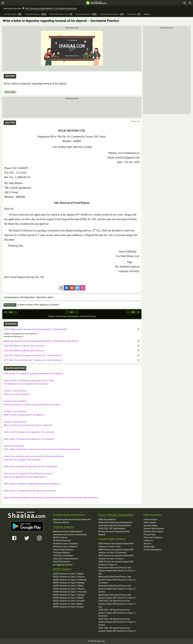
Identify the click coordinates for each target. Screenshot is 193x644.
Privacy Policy (149, 535)
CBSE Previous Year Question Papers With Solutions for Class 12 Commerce (116, 551)
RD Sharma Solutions (62, 540)
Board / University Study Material (116, 515)
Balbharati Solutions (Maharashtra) (68, 531)
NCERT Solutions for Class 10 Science (69, 601)
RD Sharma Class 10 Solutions (66, 544)
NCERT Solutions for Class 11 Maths (68, 586)
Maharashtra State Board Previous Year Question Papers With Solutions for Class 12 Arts (117, 571)
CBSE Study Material (107, 519)
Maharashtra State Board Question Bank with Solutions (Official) (72, 521)
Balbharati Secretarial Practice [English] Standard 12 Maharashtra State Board (41, 341)
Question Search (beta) (153, 531)
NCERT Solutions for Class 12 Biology (69, 583)
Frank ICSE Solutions (62, 562)
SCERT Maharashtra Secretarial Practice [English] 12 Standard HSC (35, 329)
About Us (147, 544)
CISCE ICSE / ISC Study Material (112, 528)
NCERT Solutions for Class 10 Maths (68, 598)
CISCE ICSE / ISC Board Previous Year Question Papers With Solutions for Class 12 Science (117, 622)
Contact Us (148, 540)
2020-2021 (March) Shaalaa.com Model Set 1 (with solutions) (33, 355)
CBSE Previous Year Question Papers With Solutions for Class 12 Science (116, 557)
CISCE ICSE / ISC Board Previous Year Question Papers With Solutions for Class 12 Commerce (117, 613)
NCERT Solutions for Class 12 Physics (69, 577)
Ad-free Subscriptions (153, 550)
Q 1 (72, 312)
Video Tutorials (150, 522)
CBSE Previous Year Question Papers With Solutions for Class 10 (116, 563)
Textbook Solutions (63, 527)
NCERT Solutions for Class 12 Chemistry (70, 580)
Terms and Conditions (153, 538)
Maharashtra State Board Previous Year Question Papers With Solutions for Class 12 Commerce (117, 580)
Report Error (10, 305)
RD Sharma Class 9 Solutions (65, 547)
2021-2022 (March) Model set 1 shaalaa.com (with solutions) (33, 360)
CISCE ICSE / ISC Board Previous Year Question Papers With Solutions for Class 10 (117, 629)
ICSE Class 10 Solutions (63, 556)
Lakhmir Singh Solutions (63, 550)
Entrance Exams (150, 519)
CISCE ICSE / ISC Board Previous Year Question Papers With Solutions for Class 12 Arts (117, 604)
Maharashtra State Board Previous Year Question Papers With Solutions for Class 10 (117, 596)
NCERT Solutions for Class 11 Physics (69, 589)
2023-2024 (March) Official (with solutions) (24, 351)
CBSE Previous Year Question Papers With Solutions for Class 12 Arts (116, 545)
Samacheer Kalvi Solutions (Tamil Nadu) (70, 535)
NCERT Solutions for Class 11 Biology (69, 595)
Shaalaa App (149, 547)
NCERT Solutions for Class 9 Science (69, 607)
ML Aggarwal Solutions (63, 565)
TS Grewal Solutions (62, 553)
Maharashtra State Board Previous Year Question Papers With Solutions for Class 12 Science (117, 589)
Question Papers (151, 526)
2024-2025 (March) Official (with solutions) (24, 346)
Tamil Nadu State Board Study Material (115, 526)
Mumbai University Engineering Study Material (114, 533)
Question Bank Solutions (154, 528)
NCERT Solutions (60, 538)
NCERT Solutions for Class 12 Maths (68, 574)
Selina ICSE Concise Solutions (66, 559)
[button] (72, 48)
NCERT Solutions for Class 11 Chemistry (70, 592)
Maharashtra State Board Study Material (115, 522)
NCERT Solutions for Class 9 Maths (68, 604)
